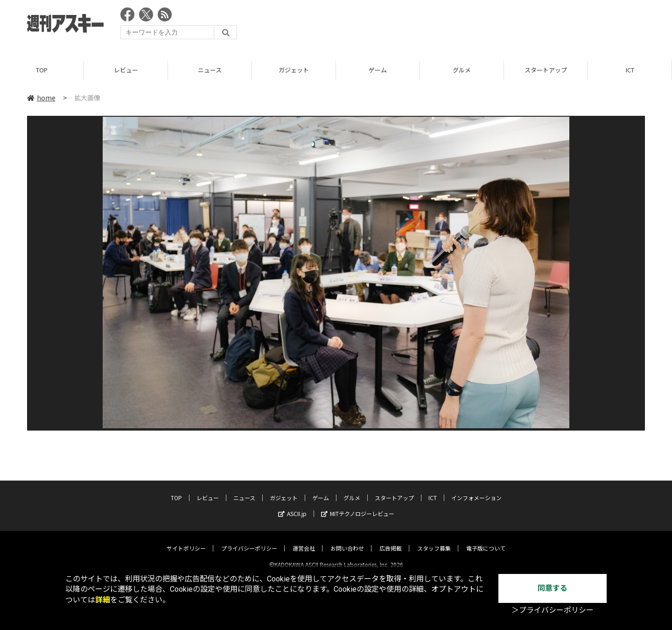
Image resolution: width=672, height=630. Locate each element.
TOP (42, 70)
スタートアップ (546, 70)
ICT (630, 70)
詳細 (103, 600)
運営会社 (304, 540)
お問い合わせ (347, 540)
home (41, 98)
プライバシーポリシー (249, 540)
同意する (553, 588)
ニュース (210, 70)
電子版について (486, 540)
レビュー (126, 70)
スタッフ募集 (434, 540)
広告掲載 (391, 540)
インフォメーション (476, 490)
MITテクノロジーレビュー (358, 506)
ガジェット (294, 70)
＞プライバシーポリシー (553, 610)
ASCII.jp (292, 506)
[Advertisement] (475, 26)
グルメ (462, 70)
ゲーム (378, 70)
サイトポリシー (186, 540)
